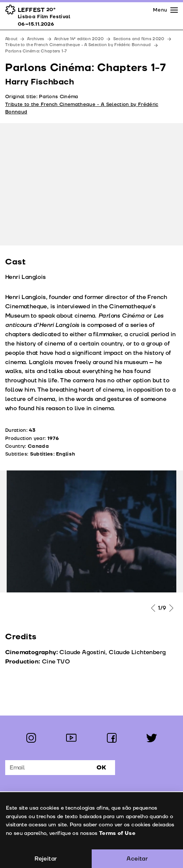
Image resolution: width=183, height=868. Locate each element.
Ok (101, 768)
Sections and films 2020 (139, 39)
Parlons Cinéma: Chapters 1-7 (36, 51)
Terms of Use (117, 833)
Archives (36, 39)
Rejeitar (46, 859)
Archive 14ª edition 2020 (79, 39)
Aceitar (137, 859)
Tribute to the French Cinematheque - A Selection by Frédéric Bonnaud (78, 45)
